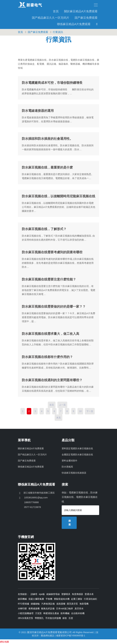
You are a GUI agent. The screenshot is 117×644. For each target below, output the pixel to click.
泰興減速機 (34, 608)
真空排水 (79, 608)
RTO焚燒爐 (24, 604)
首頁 (56, 11)
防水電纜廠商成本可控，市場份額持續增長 (52, 82)
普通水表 (89, 594)
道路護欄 (61, 604)
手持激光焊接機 (53, 618)
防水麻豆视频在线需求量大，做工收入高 (51, 334)
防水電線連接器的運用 (38, 110)
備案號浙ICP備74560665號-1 (71, 635)
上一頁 (62, 405)
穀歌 (65, 618)
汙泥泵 (38, 613)
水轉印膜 (22, 608)
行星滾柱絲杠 (91, 599)
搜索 (70, 522)
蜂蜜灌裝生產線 (51, 613)
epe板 (42, 594)
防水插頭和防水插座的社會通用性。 (47, 138)
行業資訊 (58, 32)
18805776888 (31, 502)
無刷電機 (84, 604)
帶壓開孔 (39, 618)
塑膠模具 (66, 594)
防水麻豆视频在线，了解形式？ (44, 229)
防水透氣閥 (67, 467)
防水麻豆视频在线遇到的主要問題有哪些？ (52, 380)
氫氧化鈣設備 (48, 608)
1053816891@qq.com (36, 497)
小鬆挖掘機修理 (26, 613)
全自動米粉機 (78, 613)
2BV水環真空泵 (26, 618)
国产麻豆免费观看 (86, 18)
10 (80, 411)
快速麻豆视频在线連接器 (74, 473)
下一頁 (90, 411)
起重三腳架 (77, 599)
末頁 (58, 417)
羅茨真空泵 (72, 604)
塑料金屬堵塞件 (69, 460)
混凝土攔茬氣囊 (36, 599)
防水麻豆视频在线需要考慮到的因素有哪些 (52, 252)
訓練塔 (34, 594)
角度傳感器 (77, 594)
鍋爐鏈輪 (35, 604)
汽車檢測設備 (48, 604)
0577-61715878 (32, 507)
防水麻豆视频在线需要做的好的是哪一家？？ (54, 306)
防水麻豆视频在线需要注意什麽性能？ (49, 279)
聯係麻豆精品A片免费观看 (74, 24)
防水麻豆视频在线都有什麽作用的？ (47, 357)
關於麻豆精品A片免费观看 (81, 11)
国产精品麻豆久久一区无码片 (51, 18)
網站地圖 (4, 642)
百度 (71, 618)
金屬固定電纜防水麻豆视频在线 (77, 454)
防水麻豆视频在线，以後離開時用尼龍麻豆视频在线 (58, 196)
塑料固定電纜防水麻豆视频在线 (77, 448)
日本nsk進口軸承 (65, 608)
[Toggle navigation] (79, 5)
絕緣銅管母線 (53, 594)
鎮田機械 (22, 599)
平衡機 (49, 599)
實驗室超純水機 (62, 599)
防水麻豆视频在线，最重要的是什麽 (47, 167)
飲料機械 (65, 613)
